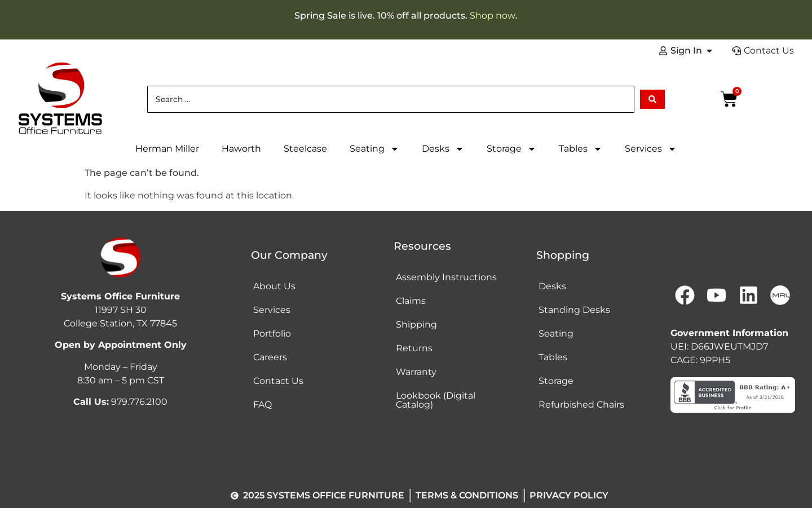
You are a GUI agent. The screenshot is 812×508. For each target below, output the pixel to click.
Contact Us (278, 381)
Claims (411, 301)
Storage (511, 149)
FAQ (262, 405)
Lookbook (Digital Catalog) (436, 400)
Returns (414, 348)
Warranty (416, 372)
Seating (374, 149)
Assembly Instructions (446, 277)
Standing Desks (574, 310)
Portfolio (272, 333)
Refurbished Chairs (581, 405)
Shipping (416, 324)
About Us (274, 286)
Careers (270, 357)
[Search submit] (652, 99)
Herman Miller (167, 149)
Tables (581, 149)
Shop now (493, 16)
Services (651, 149)
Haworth (241, 149)
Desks (443, 149)
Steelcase (305, 149)
